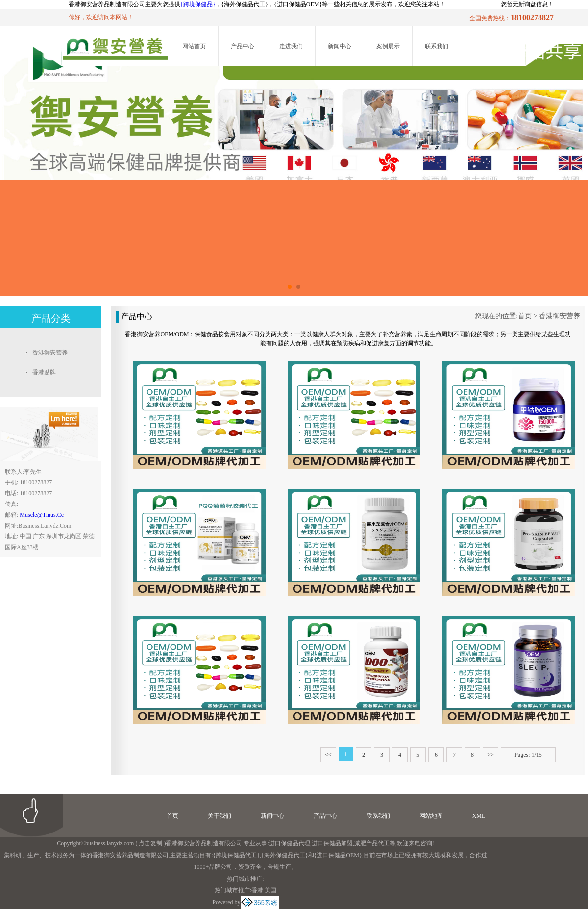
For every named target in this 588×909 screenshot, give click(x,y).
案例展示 (388, 46)
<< (328, 755)
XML (479, 816)
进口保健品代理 (290, 843)
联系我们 (437, 46)
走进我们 (291, 46)
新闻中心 (340, 46)
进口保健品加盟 (332, 843)
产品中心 (243, 46)
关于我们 (220, 816)
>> (490, 755)
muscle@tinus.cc (42, 515)
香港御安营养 (560, 316)
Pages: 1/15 (528, 755)
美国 (270, 890)
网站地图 (431, 816)
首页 (525, 316)
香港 (257, 890)
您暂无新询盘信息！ (527, 4)
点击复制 (150, 843)
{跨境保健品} (198, 4)
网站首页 (194, 46)
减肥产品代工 (372, 843)
